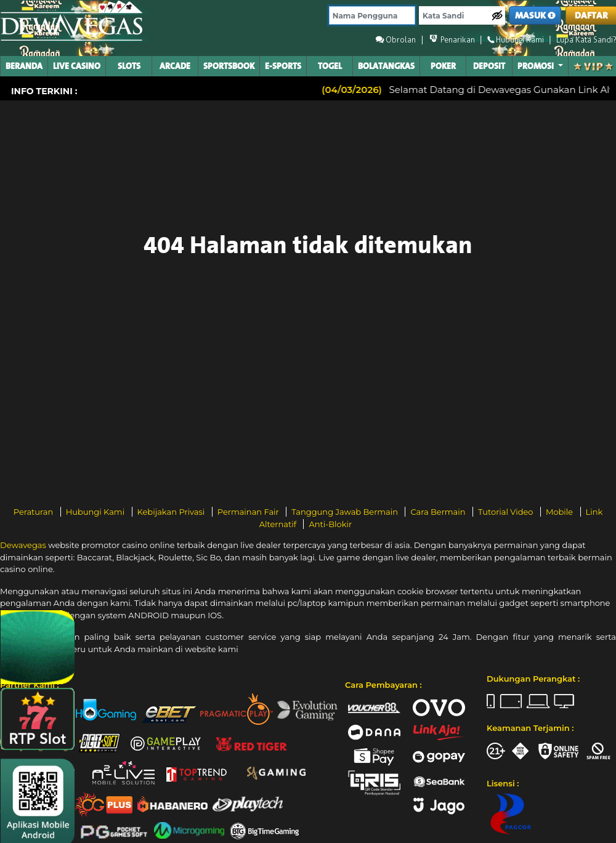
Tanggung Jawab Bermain (346, 512)
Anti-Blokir (330, 524)
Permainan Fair (249, 512)
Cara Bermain (439, 512)
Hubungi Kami (96, 512)
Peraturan (34, 512)
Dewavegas (23, 545)
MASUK (535, 16)
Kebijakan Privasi (172, 512)
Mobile (561, 512)
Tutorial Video (507, 512)
